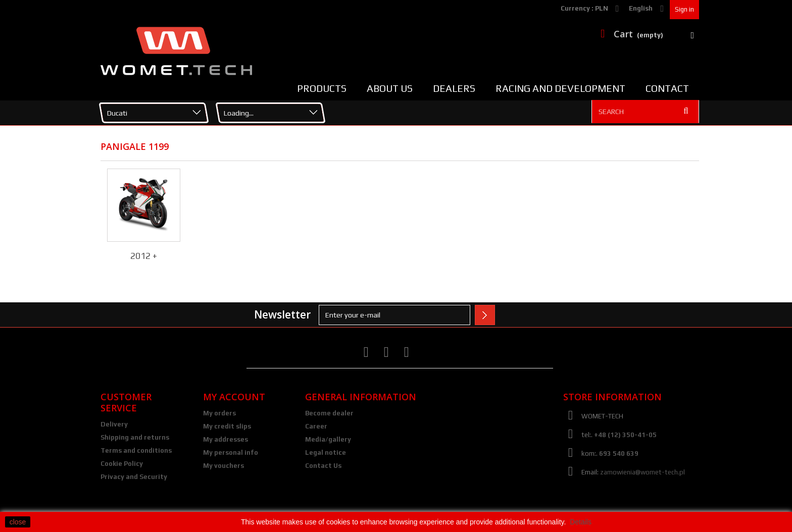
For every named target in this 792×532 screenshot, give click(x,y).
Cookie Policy (122, 464)
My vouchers (224, 466)
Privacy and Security (134, 477)
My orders (219, 413)
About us (390, 88)
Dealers (454, 88)
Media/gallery (328, 439)
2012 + (144, 256)
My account (234, 397)
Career (316, 426)
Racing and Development (560, 88)
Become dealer (329, 413)
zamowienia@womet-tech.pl (642, 472)
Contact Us (323, 466)
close (18, 522)
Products (322, 88)
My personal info (231, 453)
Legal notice (326, 453)
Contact (667, 88)
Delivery (114, 424)
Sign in (684, 9)
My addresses (226, 439)
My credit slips (227, 426)
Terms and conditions (136, 450)
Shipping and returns (135, 437)
